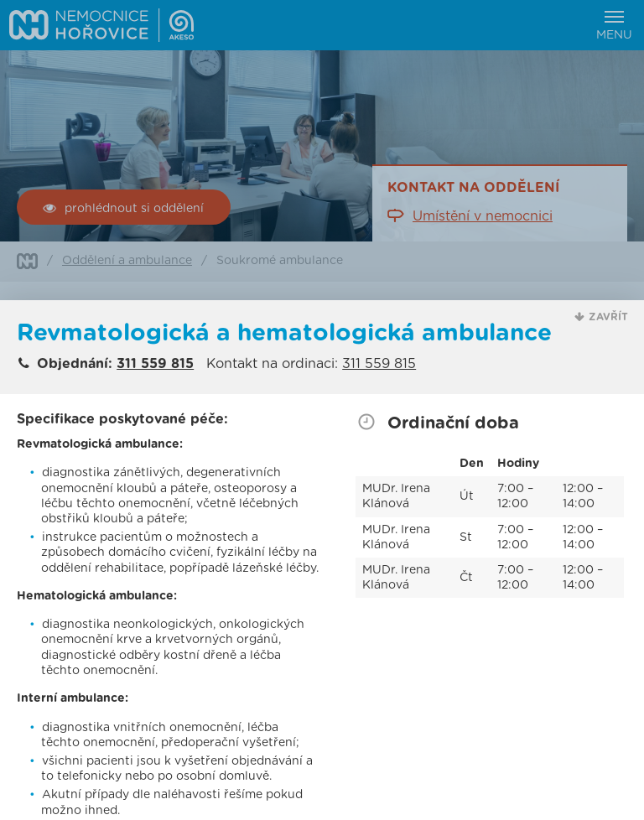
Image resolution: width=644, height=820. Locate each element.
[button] (601, 317)
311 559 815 (155, 364)
